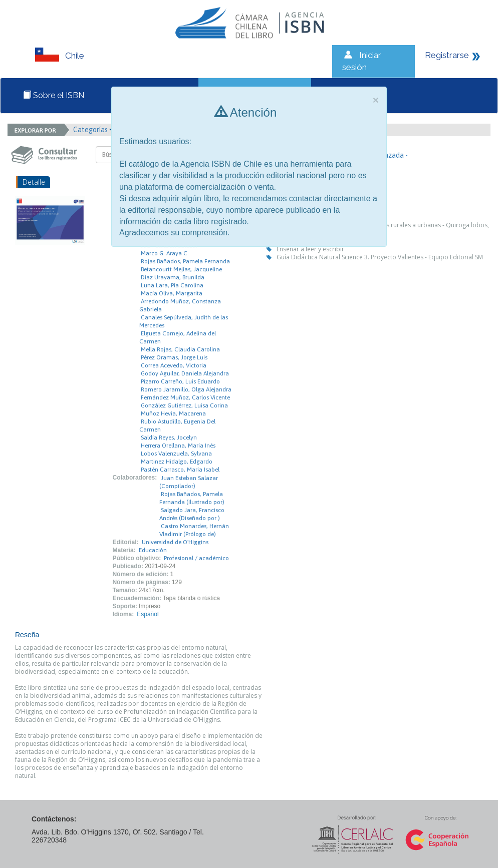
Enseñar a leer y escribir (310, 249)
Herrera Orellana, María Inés (178, 446)
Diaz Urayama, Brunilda (173, 277)
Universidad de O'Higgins (175, 542)
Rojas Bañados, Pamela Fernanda (185, 261)
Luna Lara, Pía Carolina (172, 285)
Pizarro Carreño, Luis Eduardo (180, 381)
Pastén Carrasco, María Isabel (180, 470)
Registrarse (447, 55)
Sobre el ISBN (54, 95)
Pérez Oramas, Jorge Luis (174, 357)
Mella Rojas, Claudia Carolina (180, 349)
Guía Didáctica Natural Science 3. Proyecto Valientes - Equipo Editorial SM (380, 257)
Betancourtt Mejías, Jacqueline (181, 269)
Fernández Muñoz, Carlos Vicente (185, 397)
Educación (153, 550)
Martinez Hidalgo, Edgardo (177, 462)
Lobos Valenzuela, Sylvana (176, 454)
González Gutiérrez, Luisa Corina (184, 405)
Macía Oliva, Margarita (172, 293)
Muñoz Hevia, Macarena (173, 413)
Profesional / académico (196, 558)
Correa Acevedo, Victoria (174, 365)
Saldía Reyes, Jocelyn (169, 438)
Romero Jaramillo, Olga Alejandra (186, 389)
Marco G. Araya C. (165, 253)
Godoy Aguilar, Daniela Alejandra (185, 373)
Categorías (94, 130)
